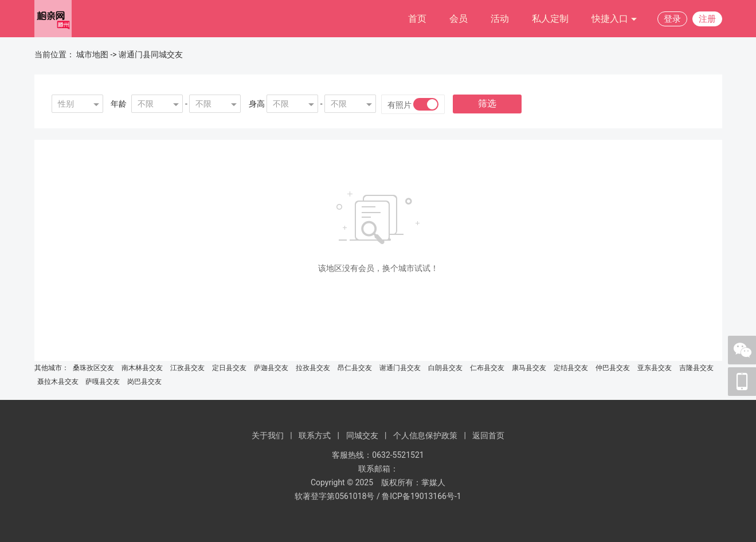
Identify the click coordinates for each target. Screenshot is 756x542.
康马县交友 (529, 368)
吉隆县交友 (696, 368)
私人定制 (550, 19)
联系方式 (315, 435)
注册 (707, 19)
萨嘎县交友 (103, 382)
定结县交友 (571, 368)
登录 (672, 19)
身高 (257, 104)
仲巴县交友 (613, 368)
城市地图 (92, 54)
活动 (500, 19)
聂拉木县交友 (58, 382)
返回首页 (488, 435)
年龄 (119, 104)
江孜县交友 (187, 368)
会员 (459, 19)
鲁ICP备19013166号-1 (421, 496)
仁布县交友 (487, 368)
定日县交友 (229, 368)
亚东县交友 (655, 368)
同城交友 (362, 435)
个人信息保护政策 (425, 435)
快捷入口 (614, 19)
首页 (417, 19)
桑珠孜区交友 (93, 368)
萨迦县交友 (271, 368)
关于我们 (268, 435)
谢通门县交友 (400, 368)
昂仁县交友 (355, 368)
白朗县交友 (445, 368)
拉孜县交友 (313, 368)
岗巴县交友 (144, 382)
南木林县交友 (142, 368)
